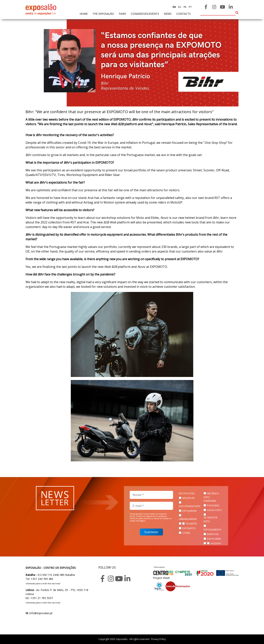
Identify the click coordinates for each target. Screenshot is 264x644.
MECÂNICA (213, 493)
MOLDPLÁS (189, 498)
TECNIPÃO (191, 524)
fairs (122, 14)
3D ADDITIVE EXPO (211, 519)
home (84, 13)
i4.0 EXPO (216, 543)
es (179, 7)
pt (190, 7)
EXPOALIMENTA (212, 530)
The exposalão (103, 14)
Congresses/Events (145, 14)
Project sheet (161, 578)
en (174, 7)
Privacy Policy (158, 639)
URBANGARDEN (188, 519)
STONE (186, 533)
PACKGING (213, 505)
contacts (184, 14)
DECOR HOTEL (187, 493)
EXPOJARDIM (189, 511)
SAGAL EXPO (214, 510)
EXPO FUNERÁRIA (210, 499)
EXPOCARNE (214, 539)
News (168, 14)
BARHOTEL (213, 534)
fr (185, 7)
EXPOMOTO (189, 528)
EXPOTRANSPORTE (190, 506)
